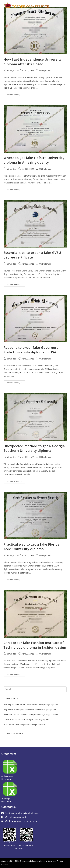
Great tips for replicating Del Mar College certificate (25, 724)
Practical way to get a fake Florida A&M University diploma (32, 547)
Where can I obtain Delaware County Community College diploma (31, 715)
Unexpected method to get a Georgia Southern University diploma (34, 448)
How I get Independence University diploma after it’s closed (33, 62)
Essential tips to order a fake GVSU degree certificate (32, 255)
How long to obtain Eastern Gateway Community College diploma (31, 705)
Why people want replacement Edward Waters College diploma (30, 709)
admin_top (12, 70)
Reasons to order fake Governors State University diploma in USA (31, 350)
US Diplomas (45, 70)
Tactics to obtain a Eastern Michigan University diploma (26, 720)
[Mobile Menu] (61, 5)
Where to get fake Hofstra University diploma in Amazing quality (34, 160)
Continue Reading (15, 94)
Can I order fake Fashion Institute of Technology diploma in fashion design (35, 645)
